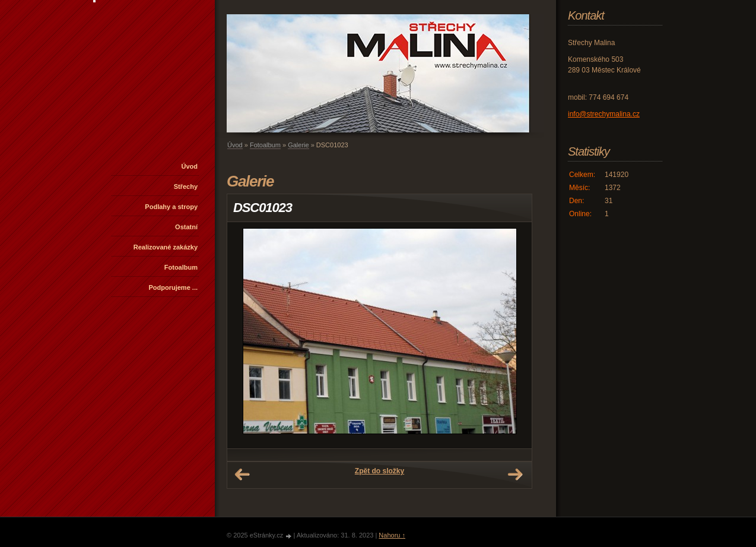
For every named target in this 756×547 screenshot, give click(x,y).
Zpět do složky (379, 471)
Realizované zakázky (166, 247)
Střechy (186, 186)
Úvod (190, 166)
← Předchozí (242, 475)
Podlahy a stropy (171, 207)
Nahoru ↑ (392, 535)
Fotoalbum (181, 267)
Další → (515, 475)
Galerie (298, 145)
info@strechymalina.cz (604, 114)
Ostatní (186, 227)
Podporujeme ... (173, 287)
